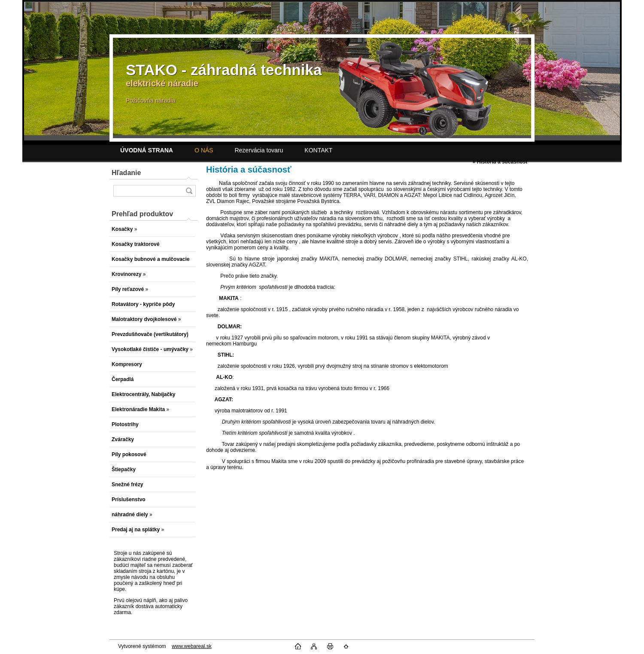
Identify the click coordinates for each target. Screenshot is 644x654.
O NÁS (204, 150)
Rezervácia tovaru (259, 150)
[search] (189, 191)
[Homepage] (147, 150)
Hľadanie (126, 173)
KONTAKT (318, 150)
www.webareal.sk (192, 646)
